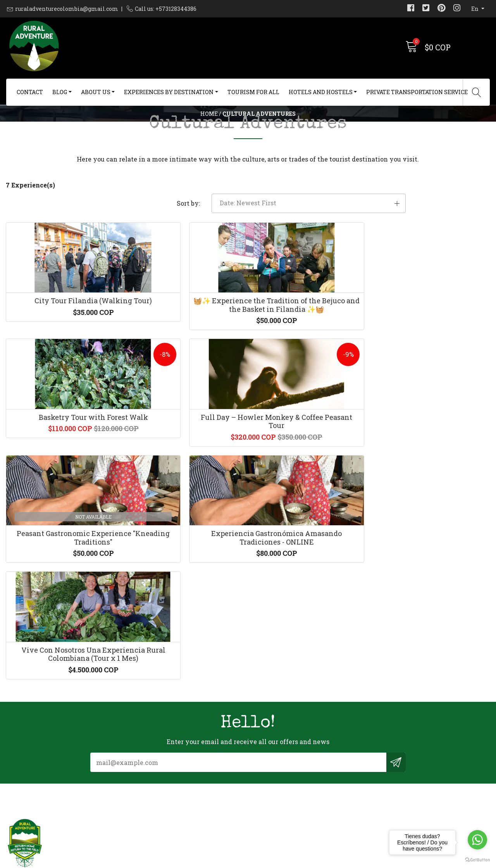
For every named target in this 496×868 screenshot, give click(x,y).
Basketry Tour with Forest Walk (310, 372)
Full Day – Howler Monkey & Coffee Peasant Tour (434, 372)
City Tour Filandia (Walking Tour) (62, 372)
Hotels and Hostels (321, 92)
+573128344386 (153, 777)
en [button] (475, 9)
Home (209, 133)
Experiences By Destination (169, 92)
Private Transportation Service (417, 92)
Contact (30, 92)
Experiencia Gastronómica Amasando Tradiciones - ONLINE (186, 523)
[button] (413, 251)
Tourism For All (253, 92)
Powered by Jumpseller (309, 860)
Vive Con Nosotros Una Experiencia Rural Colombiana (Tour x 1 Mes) (310, 523)
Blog (60, 92)
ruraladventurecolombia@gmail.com (67, 9)
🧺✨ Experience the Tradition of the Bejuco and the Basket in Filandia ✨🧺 (186, 376)
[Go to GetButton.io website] (477, 860)
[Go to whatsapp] (477, 840)
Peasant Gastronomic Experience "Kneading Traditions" (62, 523)
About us (96, 92)
